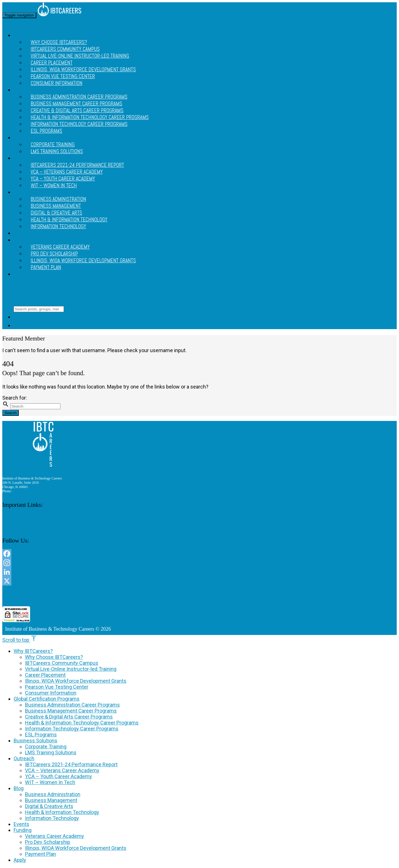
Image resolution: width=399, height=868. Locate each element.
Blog (19, 192)
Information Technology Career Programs (79, 124)
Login (24, 326)
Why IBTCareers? (33, 651)
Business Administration (53, 794)
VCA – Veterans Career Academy (62, 770)
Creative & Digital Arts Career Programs (69, 717)
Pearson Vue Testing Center (57, 687)
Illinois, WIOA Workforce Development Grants (83, 261)
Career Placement (45, 675)
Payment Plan (46, 267)
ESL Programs (46, 131)
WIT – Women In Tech (54, 186)
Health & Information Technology (62, 812)
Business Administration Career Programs (72, 705)
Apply (20, 274)
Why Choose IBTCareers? (54, 657)
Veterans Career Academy (55, 836)
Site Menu (17, 288)
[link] (173, 596)
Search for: (15, 398)
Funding (23, 240)
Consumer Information (57, 83)
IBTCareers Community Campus (62, 663)
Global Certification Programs (47, 699)
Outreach (24, 158)
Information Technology (58, 227)
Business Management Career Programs (71, 711)
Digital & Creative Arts (49, 806)
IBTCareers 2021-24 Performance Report (71, 764)
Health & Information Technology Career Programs (82, 723)
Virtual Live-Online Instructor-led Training (80, 56)
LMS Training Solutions (57, 151)
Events (22, 233)
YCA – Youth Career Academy (59, 776)
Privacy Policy (12, 523)
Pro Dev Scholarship (48, 842)
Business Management (51, 800)
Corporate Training (46, 746)
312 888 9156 (22, 491)
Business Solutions (35, 741)
